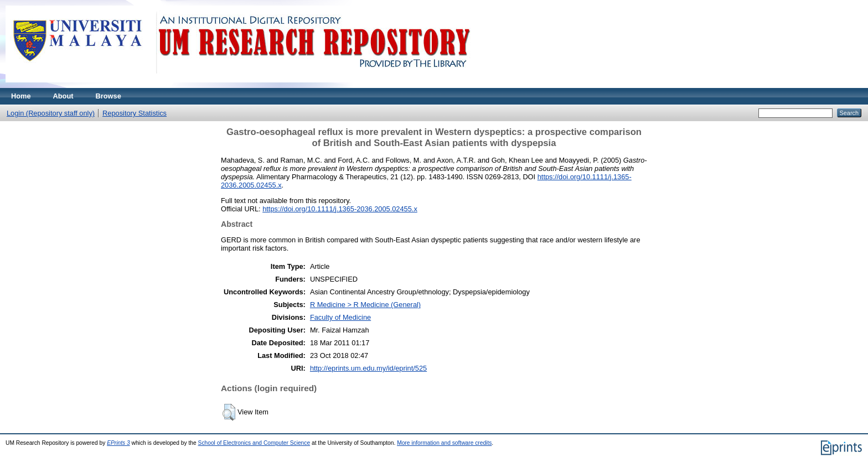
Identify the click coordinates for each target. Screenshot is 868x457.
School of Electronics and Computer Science (254, 443)
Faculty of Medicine (340, 317)
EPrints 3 (118, 443)
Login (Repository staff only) (51, 113)
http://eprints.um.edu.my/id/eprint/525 (368, 368)
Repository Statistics (135, 113)
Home (21, 96)
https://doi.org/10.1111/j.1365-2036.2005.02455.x (340, 209)
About (63, 96)
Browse (108, 96)
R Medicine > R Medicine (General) (365, 305)
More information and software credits (444, 443)
